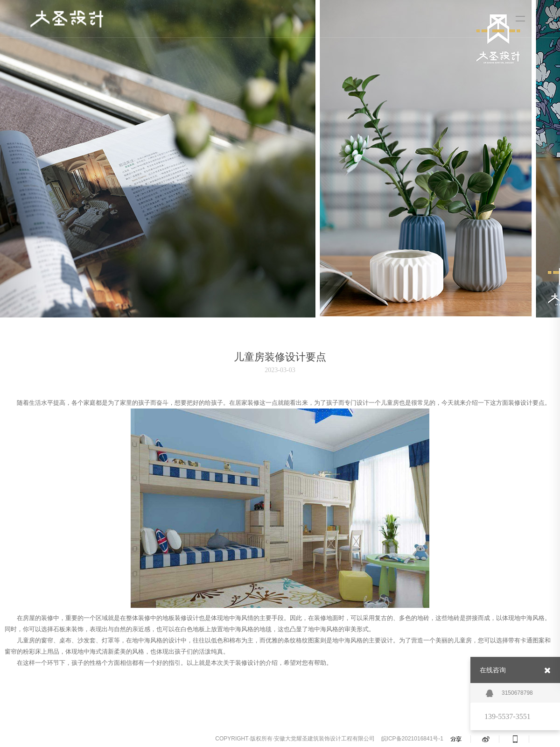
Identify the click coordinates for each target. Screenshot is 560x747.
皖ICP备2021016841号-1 (412, 739)
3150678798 (509, 693)
